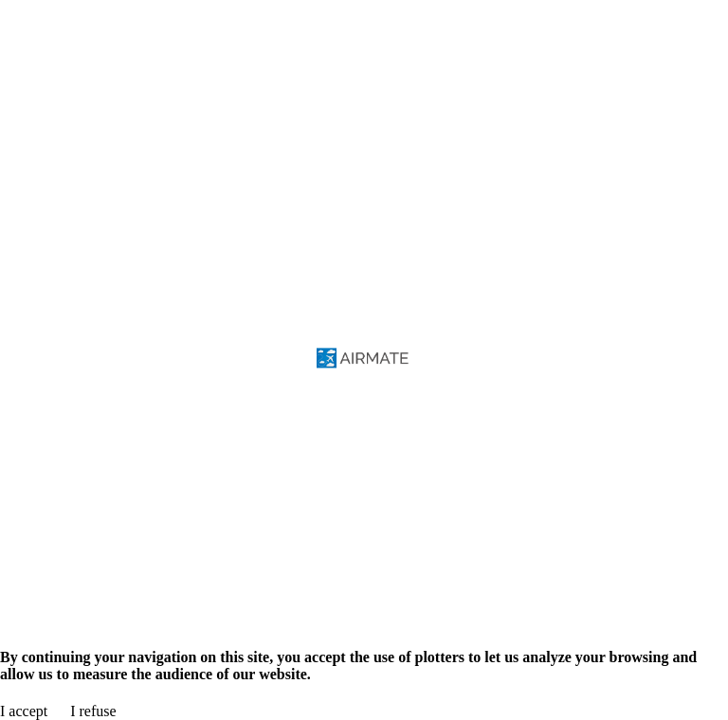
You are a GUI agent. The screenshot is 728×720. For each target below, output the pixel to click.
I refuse (93, 711)
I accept (24, 711)
